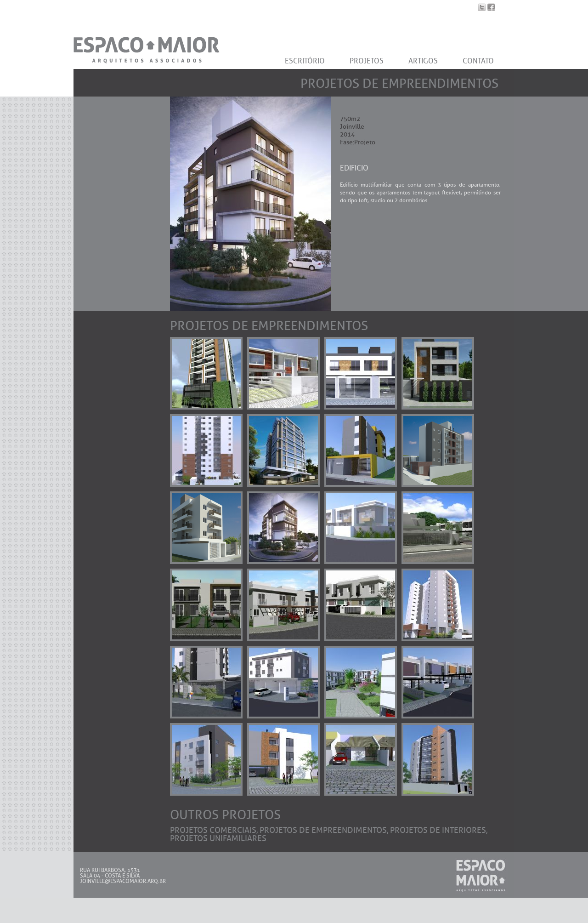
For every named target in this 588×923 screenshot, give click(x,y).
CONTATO (478, 61)
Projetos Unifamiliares (218, 838)
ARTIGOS (423, 61)
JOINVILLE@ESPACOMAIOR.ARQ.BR (123, 881)
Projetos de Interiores (438, 830)
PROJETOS (367, 61)
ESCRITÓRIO (305, 61)
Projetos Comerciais (213, 830)
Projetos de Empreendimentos (323, 830)
